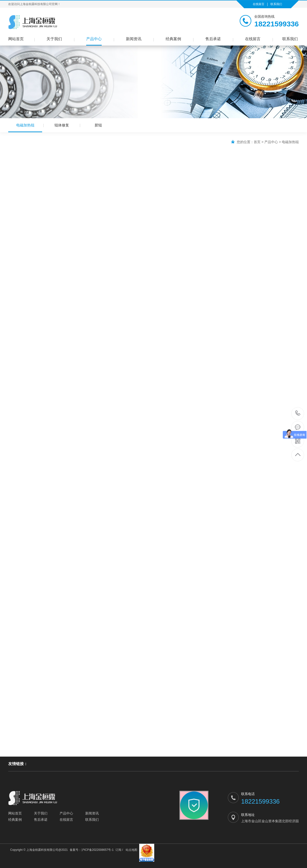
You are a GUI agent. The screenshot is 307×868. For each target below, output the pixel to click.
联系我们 (276, 4)
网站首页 (16, 39)
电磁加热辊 (25, 128)
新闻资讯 (134, 39)
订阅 (118, 850)
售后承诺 (213, 39)
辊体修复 (62, 125)
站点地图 (131, 850)
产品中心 (94, 39)
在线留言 (259, 4)
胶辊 (98, 125)
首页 (257, 142)
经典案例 (173, 39)
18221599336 (298, 413)
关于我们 (54, 39)
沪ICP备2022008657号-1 (97, 850)
